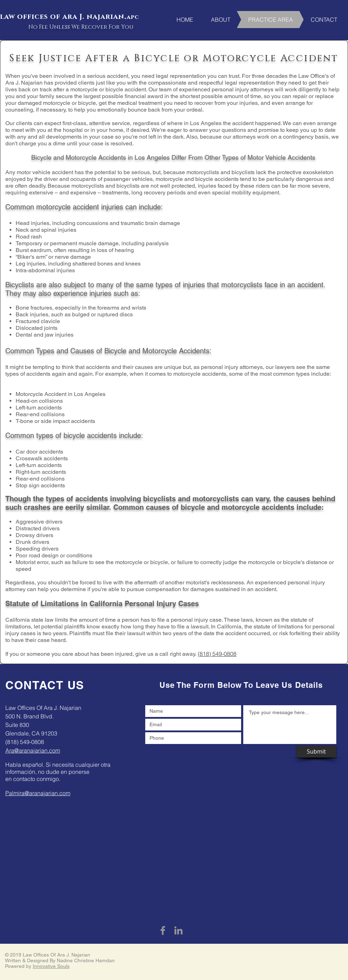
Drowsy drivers (34, 535)
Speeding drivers (37, 549)
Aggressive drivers (39, 522)
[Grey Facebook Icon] (163, 930)
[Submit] (316, 752)
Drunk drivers (32, 542)
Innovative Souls (51, 966)
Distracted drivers (38, 528)
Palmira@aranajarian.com (38, 793)
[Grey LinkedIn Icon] (178, 930)
